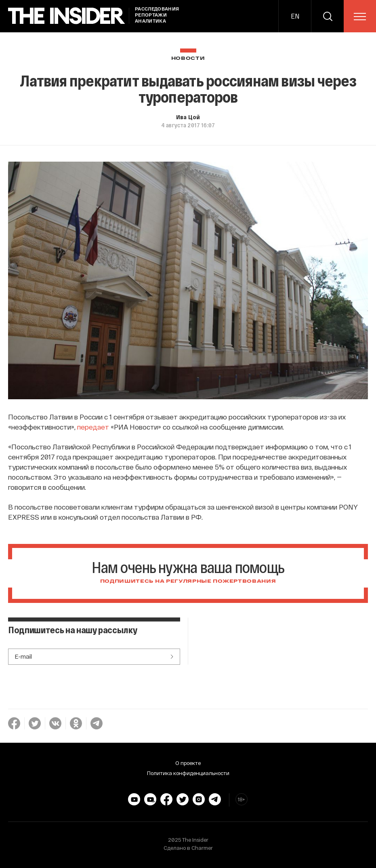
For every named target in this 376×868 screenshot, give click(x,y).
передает (93, 427)
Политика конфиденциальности (188, 773)
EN (295, 16)
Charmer (202, 848)
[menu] (360, 17)
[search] (328, 16)
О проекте (188, 763)
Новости (188, 58)
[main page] (67, 16)
